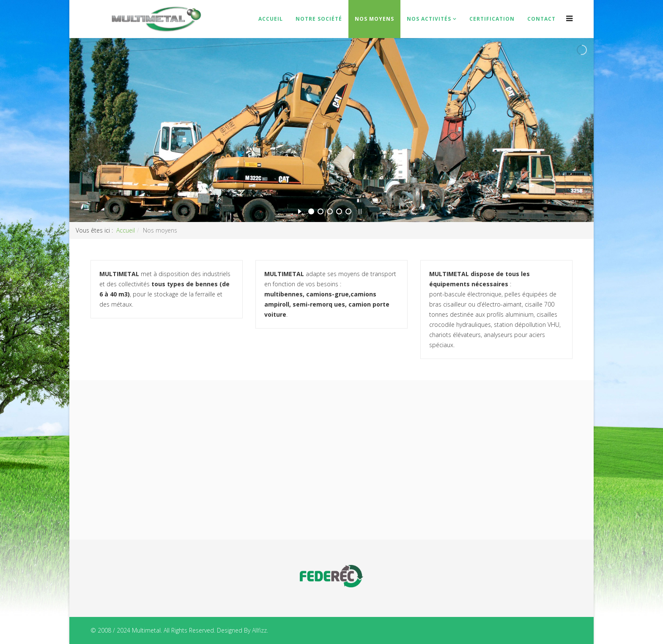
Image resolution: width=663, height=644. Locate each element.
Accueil (271, 19)
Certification (492, 19)
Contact (541, 19)
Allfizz (259, 630)
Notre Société (319, 19)
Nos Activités (429, 19)
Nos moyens (374, 19)
